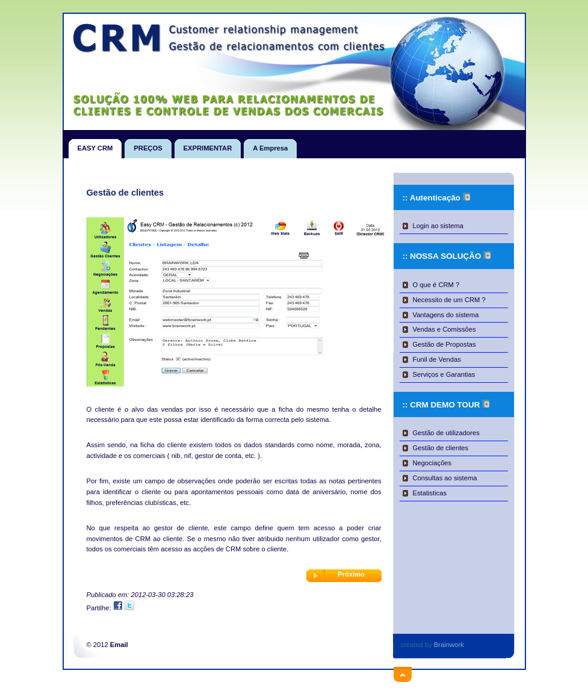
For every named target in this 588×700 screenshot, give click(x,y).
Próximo (351, 574)
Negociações (432, 463)
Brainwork (449, 645)
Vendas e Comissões (444, 329)
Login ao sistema (438, 226)
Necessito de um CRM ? (449, 300)
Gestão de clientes (441, 448)
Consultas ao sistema (445, 478)
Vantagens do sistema (446, 315)
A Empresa (270, 145)
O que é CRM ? (436, 285)
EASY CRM (95, 145)
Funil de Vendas (437, 359)
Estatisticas (430, 493)
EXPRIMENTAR (208, 145)
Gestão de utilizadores (446, 433)
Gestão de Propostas (444, 344)
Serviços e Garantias (444, 374)
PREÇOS (148, 145)
